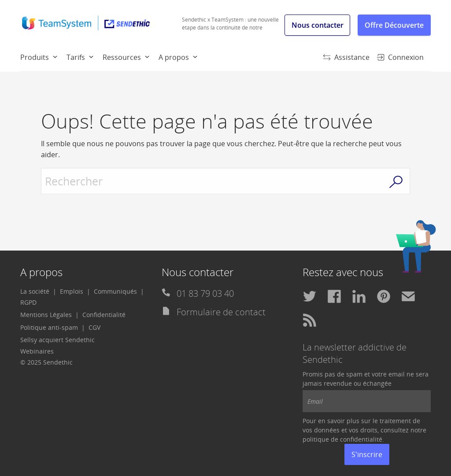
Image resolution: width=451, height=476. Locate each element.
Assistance (346, 57)
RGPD (28, 302)
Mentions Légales (46, 315)
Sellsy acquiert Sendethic (57, 340)
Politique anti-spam (49, 327)
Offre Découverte (394, 25)
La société (35, 291)
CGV (94, 327)
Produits (35, 57)
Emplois (72, 291)
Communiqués (115, 291)
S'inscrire (367, 454)
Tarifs (76, 57)
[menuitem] (43, 57)
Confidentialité (104, 315)
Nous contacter (318, 25)
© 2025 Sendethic (46, 362)
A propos (174, 57)
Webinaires (37, 351)
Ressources (122, 57)
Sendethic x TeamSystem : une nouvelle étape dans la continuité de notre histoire (230, 28)
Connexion (400, 57)
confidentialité (361, 439)
